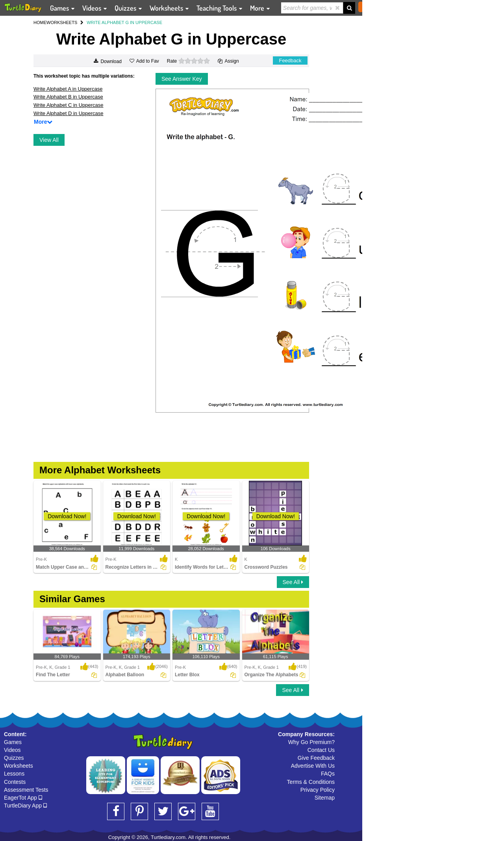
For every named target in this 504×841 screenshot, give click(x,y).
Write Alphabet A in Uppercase (68, 89)
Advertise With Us (313, 766)
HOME (40, 22)
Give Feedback (316, 758)
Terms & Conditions (311, 782)
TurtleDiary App (25, 806)
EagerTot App (23, 798)
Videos (12, 750)
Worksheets (19, 766)
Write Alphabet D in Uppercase (69, 113)
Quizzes (14, 758)
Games (13, 742)
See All (293, 582)
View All (49, 140)
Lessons (14, 774)
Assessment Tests (26, 790)
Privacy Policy (318, 790)
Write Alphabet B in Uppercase (68, 97)
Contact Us (321, 750)
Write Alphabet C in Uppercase (69, 105)
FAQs (328, 774)
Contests (15, 782)
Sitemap (325, 798)
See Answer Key (182, 79)
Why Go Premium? (311, 742)
